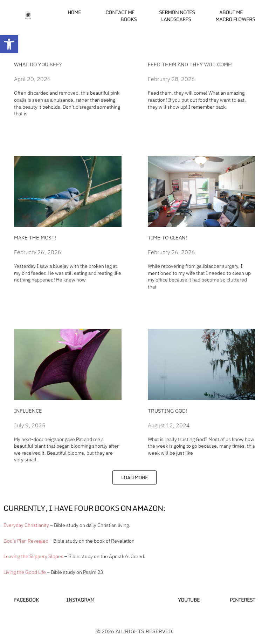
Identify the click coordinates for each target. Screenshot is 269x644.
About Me (231, 12)
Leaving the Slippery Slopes (33, 556)
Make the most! (35, 238)
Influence (28, 411)
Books (129, 19)
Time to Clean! (167, 238)
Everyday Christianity (26, 525)
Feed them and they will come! (190, 64)
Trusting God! (167, 411)
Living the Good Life (25, 572)
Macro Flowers (235, 19)
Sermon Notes (177, 12)
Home (74, 12)
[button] (9, 44)
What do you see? (38, 64)
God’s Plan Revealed (26, 541)
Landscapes (176, 19)
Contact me (120, 12)
